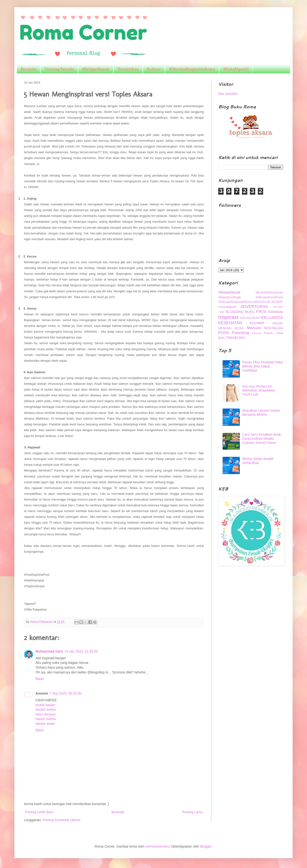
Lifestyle (277, 323)
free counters (228, 94)
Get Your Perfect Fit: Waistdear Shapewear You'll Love (259, 391)
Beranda (28, 69)
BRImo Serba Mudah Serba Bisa (258, 461)
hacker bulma (46, 709)
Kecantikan (128, 69)
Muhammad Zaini (49, 651)
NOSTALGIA (274, 328)
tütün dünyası (46, 714)
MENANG (225, 328)
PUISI (224, 333)
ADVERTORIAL (254, 307)
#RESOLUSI (262, 302)
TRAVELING (235, 338)
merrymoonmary (157, 846)
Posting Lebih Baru (39, 812)
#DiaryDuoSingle (230, 297)
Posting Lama (192, 812)
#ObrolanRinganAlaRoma (192, 69)
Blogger (206, 846)
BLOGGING (235, 312)
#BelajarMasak (96, 69)
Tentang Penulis (59, 69)
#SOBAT (277, 302)
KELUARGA (272, 318)
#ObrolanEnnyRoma (269, 297)
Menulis (254, 328)
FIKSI (261, 312)
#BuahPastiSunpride (269, 293)
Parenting (240, 333)
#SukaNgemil (236, 69)
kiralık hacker (45, 705)
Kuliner (154, 69)
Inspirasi (228, 317)
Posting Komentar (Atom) (62, 820)
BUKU (250, 312)
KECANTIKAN (250, 318)
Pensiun (257, 333)
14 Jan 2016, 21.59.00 (81, 651)
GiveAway (275, 312)
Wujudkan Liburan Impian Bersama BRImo (261, 413)
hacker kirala (45, 724)
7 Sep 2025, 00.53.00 (65, 693)
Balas (40, 679)
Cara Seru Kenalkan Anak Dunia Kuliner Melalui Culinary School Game (262, 439)
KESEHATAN (230, 323)
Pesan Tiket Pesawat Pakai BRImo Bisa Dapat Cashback (263, 366)
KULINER (257, 323)
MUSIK (239, 328)
